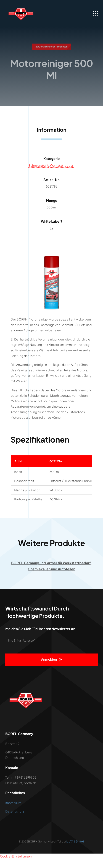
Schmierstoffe (39, 165)
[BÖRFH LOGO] (21, 5)
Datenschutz (15, 811)
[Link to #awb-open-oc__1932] (96, 14)
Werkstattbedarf (62, 165)
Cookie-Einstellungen (16, 856)
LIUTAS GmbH (75, 841)
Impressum (13, 803)
